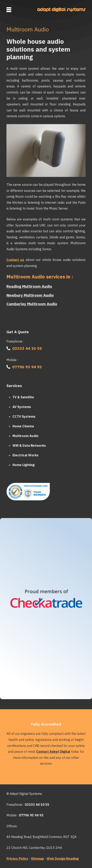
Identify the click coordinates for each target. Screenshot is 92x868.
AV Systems (22, 407)
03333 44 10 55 (27, 348)
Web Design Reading (63, 859)
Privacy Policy (17, 859)
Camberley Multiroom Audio (32, 304)
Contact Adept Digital (53, 752)
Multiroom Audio (25, 436)
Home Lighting (24, 465)
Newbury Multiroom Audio (30, 295)
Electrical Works (25, 455)
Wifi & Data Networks (29, 445)
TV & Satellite (23, 397)
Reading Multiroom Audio (29, 286)
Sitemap (37, 859)
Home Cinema (23, 426)
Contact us (15, 260)
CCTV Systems (24, 416)
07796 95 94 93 (27, 367)
